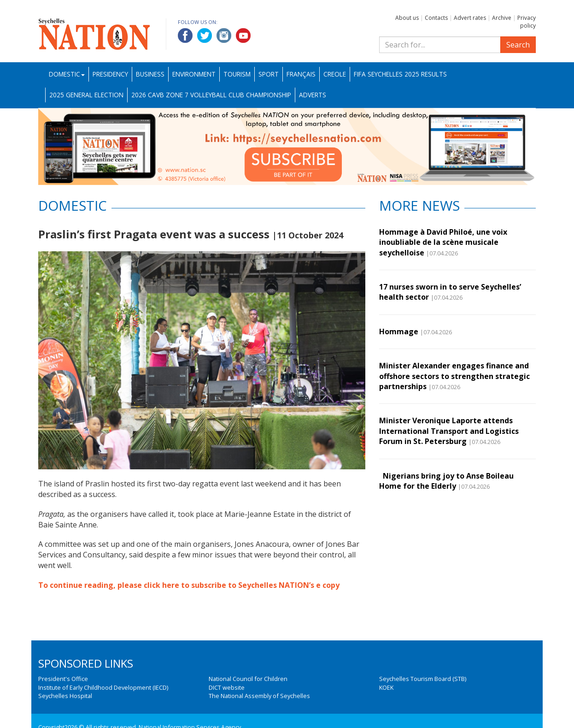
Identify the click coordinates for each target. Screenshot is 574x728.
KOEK (386, 687)
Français (301, 74)
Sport (269, 74)
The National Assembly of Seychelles (259, 696)
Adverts (313, 95)
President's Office (63, 679)
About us (407, 18)
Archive (502, 18)
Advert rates (470, 18)
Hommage (399, 331)
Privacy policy (527, 22)
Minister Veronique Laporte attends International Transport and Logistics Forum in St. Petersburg (449, 431)
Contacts (436, 18)
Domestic (67, 74)
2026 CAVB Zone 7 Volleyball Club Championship (211, 95)
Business (150, 74)
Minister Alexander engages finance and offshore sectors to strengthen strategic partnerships (454, 376)
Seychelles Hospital (65, 696)
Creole (335, 74)
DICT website (227, 687)
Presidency (110, 74)
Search (518, 45)
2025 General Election (86, 95)
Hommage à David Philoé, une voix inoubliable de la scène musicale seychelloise (443, 242)
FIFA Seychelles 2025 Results (400, 74)
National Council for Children (248, 679)
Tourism (237, 74)
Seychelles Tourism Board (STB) (423, 679)
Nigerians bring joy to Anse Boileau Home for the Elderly (446, 481)
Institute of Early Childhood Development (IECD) (103, 687)
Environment (194, 74)
